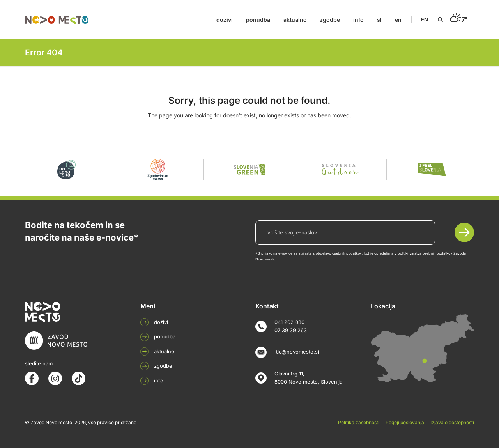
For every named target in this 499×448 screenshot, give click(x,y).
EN (425, 19)
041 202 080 (289, 322)
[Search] (440, 20)
